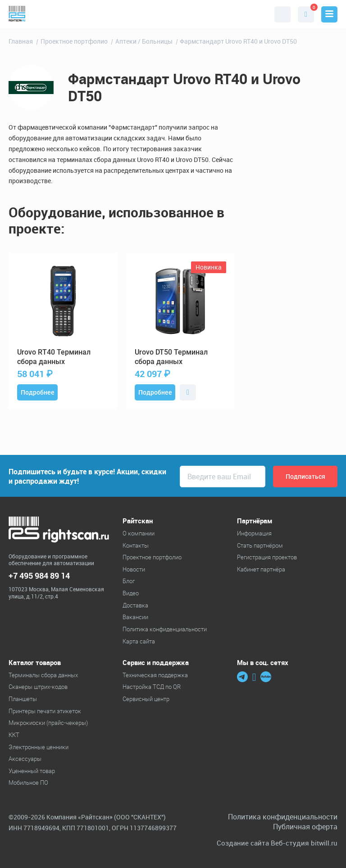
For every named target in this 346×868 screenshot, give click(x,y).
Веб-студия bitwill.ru (304, 843)
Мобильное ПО (28, 783)
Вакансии (135, 617)
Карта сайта (139, 641)
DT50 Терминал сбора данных (171, 357)
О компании (139, 533)
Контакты (136, 545)
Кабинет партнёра (261, 569)
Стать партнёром (260, 545)
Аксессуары (25, 759)
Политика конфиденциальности (165, 629)
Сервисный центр (146, 699)
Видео (131, 593)
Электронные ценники (39, 747)
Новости (134, 569)
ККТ (14, 735)
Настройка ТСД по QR (152, 687)
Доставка (135, 605)
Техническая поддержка (155, 675)
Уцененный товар (32, 771)
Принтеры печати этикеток (45, 711)
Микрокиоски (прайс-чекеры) (48, 723)
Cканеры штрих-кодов (38, 687)
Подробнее (38, 392)
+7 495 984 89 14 (39, 576)
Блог (129, 581)
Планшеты (23, 699)
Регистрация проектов (267, 557)
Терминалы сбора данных (43, 675)
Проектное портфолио (152, 557)
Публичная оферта (305, 827)
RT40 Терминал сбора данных (54, 357)
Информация (254, 533)
